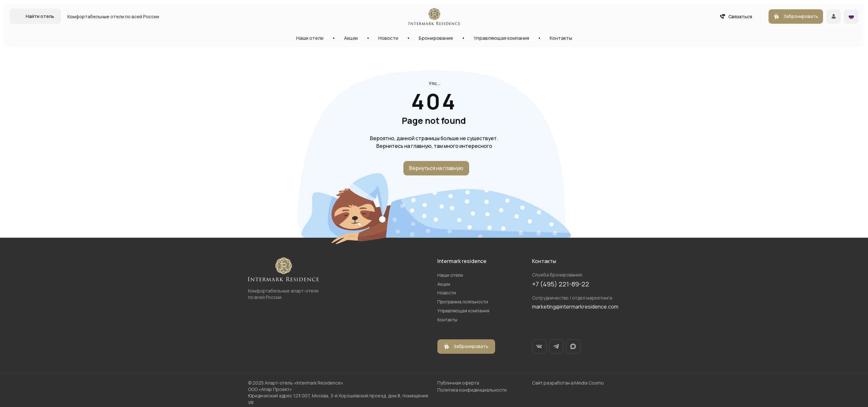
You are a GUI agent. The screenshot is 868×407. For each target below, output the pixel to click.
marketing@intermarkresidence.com (575, 307)
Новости (388, 38)
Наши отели (310, 38)
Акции (351, 38)
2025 (258, 381)
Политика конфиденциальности (472, 388)
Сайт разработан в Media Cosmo (568, 381)
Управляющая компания (501, 38)
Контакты (561, 38)
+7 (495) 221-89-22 (561, 284)
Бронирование (436, 38)
